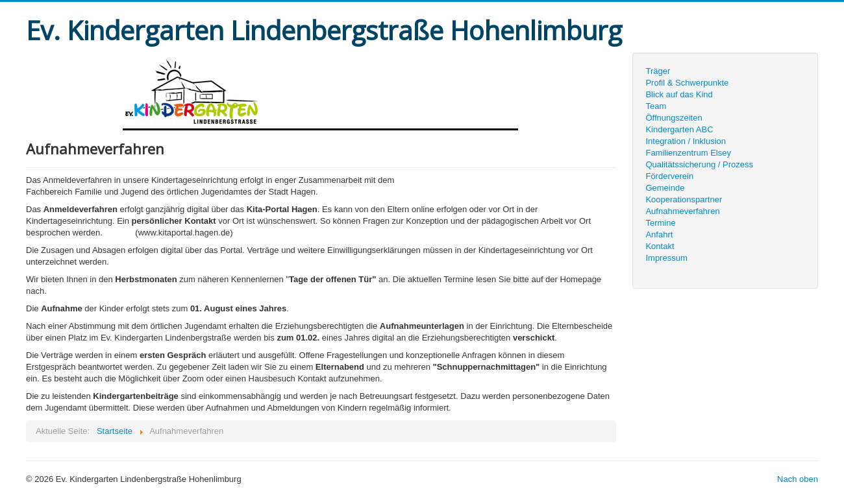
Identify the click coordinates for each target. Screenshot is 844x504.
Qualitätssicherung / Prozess (699, 164)
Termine (660, 223)
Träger (658, 71)
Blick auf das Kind (679, 94)
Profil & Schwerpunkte (687, 83)
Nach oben (798, 479)
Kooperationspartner (684, 199)
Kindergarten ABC (679, 129)
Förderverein (669, 176)
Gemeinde (665, 188)
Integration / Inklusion (686, 141)
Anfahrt (659, 234)
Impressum (666, 258)
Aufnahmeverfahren (682, 211)
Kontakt (660, 246)
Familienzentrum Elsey (688, 153)
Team (656, 106)
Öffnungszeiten (674, 118)
